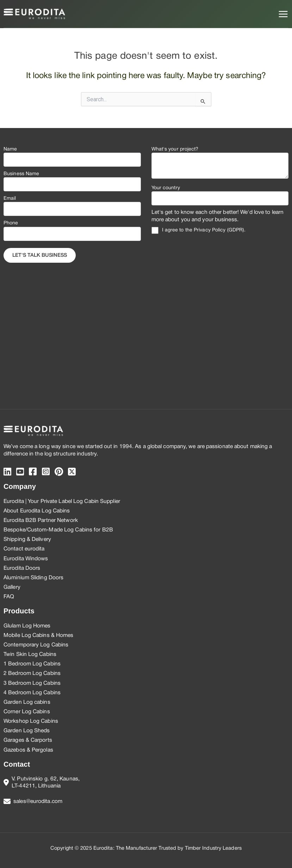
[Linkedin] (7, 473)
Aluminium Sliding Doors (33, 578)
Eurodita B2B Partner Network (41, 521)
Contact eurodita (24, 549)
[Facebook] (33, 473)
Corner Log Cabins (27, 712)
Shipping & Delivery (27, 540)
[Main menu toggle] (283, 14)
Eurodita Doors (22, 568)
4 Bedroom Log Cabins (32, 693)
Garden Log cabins (27, 702)
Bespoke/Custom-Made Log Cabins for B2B (58, 530)
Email (10, 199)
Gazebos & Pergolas (28, 750)
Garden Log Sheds (27, 731)
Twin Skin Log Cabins (30, 655)
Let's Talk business (40, 256)
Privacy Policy (210, 230)
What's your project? (175, 149)
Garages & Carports (28, 740)
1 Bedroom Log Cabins (32, 664)
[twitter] (72, 473)
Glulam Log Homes (27, 626)
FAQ (9, 597)
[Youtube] (20, 473)
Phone (11, 223)
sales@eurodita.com (38, 802)
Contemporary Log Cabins (36, 645)
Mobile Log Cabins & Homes (39, 636)
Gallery (12, 587)
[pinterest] (59, 473)
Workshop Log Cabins (31, 721)
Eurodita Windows (26, 559)
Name (10, 149)
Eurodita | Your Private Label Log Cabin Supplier (62, 502)
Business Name (21, 174)
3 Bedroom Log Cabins (32, 683)
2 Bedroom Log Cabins (32, 674)
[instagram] (46, 473)
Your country (166, 188)
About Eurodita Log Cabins (37, 511)
